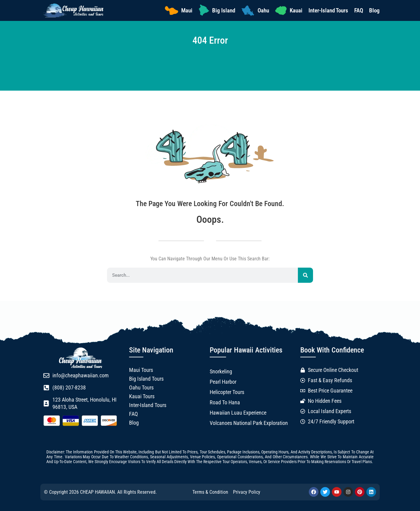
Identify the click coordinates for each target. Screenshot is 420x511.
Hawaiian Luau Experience (238, 413)
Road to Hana (225, 402)
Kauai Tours (142, 396)
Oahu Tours (141, 388)
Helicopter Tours (227, 392)
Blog (374, 10)
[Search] (305, 275)
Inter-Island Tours (328, 10)
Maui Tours (141, 370)
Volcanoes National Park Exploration (249, 423)
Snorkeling (221, 372)
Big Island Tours (146, 379)
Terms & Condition (210, 492)
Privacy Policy (247, 492)
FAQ (359, 10)
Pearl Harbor (223, 382)
